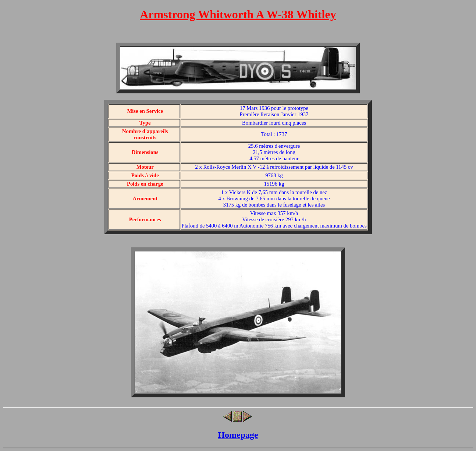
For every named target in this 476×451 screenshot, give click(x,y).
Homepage (238, 435)
